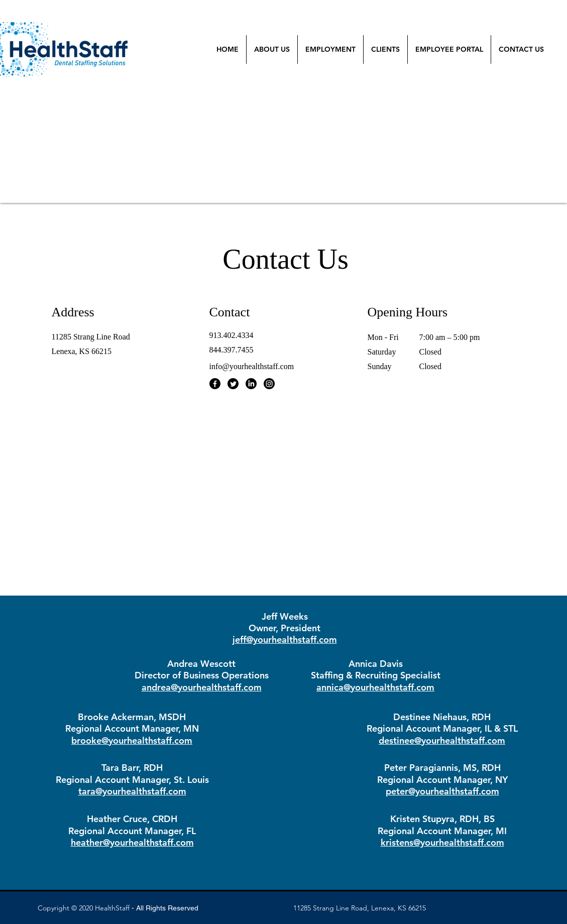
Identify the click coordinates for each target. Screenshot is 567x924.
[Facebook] (215, 384)
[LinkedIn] (251, 384)
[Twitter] (233, 384)
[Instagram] (269, 384)
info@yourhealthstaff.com (252, 366)
